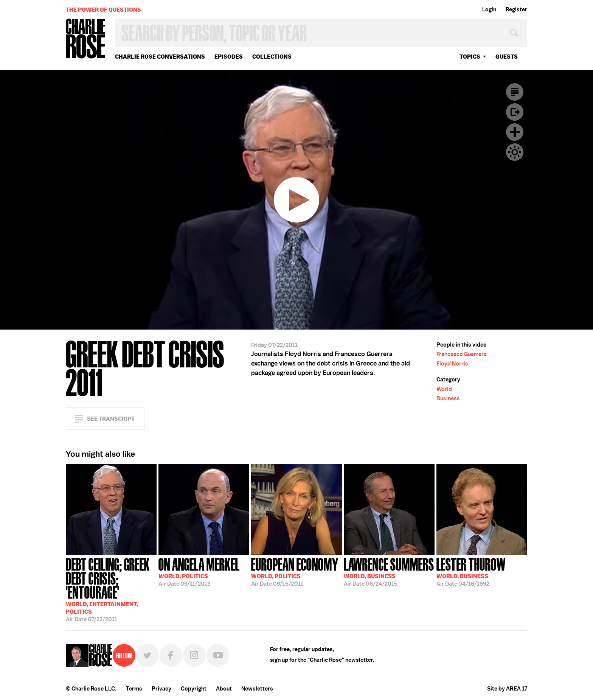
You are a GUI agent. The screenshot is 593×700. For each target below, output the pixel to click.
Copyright (194, 689)
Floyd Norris (452, 364)
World (444, 389)
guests (507, 57)
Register (516, 9)
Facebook (171, 655)
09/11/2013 (199, 571)
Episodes (229, 57)
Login (489, 9)
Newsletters (257, 689)
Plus (515, 132)
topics (470, 57)
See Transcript (111, 419)
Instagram (194, 655)
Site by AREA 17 (507, 689)
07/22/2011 (111, 589)
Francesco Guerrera (462, 354)
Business (448, 398)
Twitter (147, 655)
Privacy (161, 689)
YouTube (218, 655)
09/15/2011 (295, 571)
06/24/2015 (389, 571)
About (224, 689)
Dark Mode (515, 152)
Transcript (515, 92)
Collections (272, 57)
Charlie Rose (86, 39)
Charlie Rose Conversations (160, 57)
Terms (134, 689)
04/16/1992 (471, 571)
